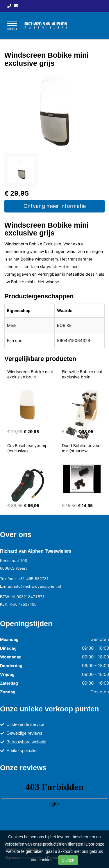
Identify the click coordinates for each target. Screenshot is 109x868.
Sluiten (68, 860)
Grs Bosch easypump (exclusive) (28, 448)
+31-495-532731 (33, 579)
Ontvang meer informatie (55, 206)
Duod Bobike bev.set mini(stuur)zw (82, 448)
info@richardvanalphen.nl (37, 586)
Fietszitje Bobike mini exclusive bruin (82, 374)
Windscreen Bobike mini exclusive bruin (31, 374)
